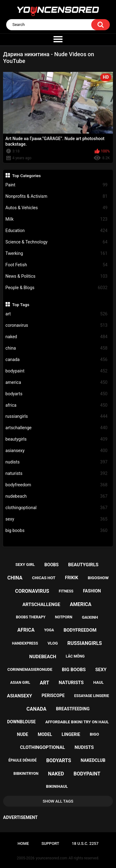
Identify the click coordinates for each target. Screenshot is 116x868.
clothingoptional (57, 508)
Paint (57, 185)
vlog (53, 643)
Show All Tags (58, 801)
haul (99, 682)
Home (23, 843)
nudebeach (57, 496)
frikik (72, 578)
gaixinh (90, 617)
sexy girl (25, 565)
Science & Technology (57, 242)
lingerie (71, 734)
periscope (53, 696)
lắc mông (75, 656)
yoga (49, 630)
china (57, 348)
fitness (66, 591)
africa (57, 405)
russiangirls (57, 416)
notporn (64, 617)
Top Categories (26, 176)
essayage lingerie (92, 696)
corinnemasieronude (30, 669)
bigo (94, 734)
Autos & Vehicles (57, 208)
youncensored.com (52, 858)
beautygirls (57, 439)
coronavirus (57, 325)
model (45, 734)
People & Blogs (57, 288)
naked (57, 337)
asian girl (20, 683)
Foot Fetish (57, 265)
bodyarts (57, 394)
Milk (57, 219)
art (57, 314)
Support (50, 843)
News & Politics (57, 276)
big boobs (57, 531)
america (57, 382)
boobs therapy (31, 617)
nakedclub (93, 760)
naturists (57, 473)
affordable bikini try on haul (77, 722)
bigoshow (98, 578)
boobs (52, 565)
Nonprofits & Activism (57, 196)
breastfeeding (73, 709)
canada (57, 360)
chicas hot (44, 578)
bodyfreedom (57, 485)
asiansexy (57, 451)
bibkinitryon (26, 774)
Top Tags (21, 305)
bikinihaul (57, 786)
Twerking (57, 253)
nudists (57, 462)
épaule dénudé (22, 760)
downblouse (21, 722)
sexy (57, 519)
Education (57, 231)
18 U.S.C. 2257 (85, 843)
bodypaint (57, 371)
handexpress (25, 643)
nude (23, 734)
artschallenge (57, 428)
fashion (92, 591)
